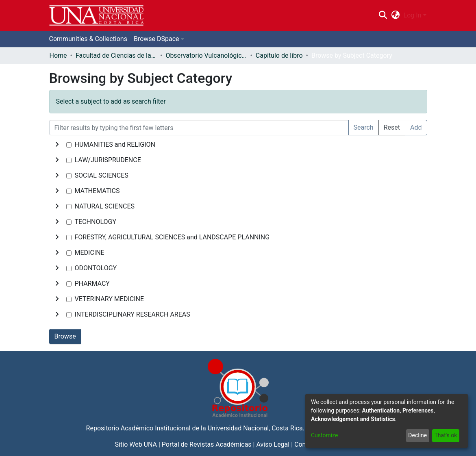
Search (364, 127)
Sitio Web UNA (136, 444)
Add (416, 127)
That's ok (446, 435)
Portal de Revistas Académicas (207, 444)
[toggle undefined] (57, 145)
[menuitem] (395, 15)
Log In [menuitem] (413, 15)
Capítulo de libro (279, 55)
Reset (392, 127)
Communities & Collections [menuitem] (88, 39)
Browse (65, 336)
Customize (324, 435)
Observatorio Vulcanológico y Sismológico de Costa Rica (206, 55)
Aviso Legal (273, 444)
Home (58, 55)
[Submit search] (383, 15)
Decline (417, 435)
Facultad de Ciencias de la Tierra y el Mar (116, 55)
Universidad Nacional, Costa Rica (255, 428)
